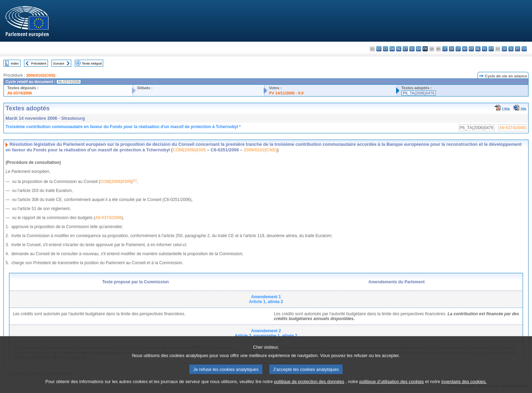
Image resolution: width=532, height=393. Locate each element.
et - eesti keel (405, 49)
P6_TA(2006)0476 (419, 93)
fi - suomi (518, 49)
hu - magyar (465, 49)
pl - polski (485, 49)
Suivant (59, 63)
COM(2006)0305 (189, 150)
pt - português (491, 49)
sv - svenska (524, 49)
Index (15, 63)
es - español (379, 49)
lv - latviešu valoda (452, 49)
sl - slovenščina (511, 49)
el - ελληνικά (412, 49)
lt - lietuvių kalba (458, 49)
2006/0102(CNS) (41, 75)
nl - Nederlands (478, 49)
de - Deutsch (399, 49)
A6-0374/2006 (20, 93)
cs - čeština (386, 49)
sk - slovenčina (504, 49)
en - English (419, 49)
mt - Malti (471, 49)
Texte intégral (92, 63)
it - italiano (445, 49)
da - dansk (392, 49)
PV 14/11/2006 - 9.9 (286, 93)
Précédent (39, 63)
